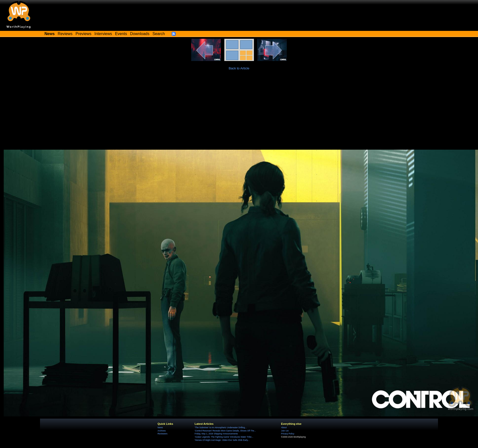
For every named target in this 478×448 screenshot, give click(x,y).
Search (159, 34)
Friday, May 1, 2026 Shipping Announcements (216, 434)
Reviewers (163, 434)
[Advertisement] (239, 113)
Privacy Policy (288, 434)
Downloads (140, 34)
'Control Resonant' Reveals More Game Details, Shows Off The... (225, 431)
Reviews (65, 34)
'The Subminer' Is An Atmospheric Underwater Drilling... (221, 428)
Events (121, 34)
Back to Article (239, 68)
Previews (83, 34)
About (284, 428)
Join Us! (285, 431)
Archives (162, 431)
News (160, 428)
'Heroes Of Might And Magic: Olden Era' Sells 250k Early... (222, 440)
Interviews (103, 34)
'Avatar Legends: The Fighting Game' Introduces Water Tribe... (224, 437)
